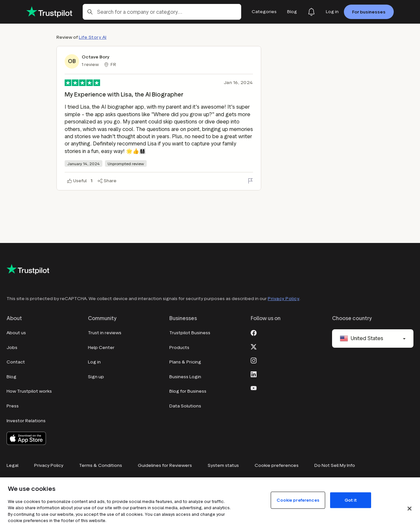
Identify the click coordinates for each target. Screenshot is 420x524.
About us (16, 333)
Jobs (12, 348)
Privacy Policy (283, 299)
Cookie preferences (277, 465)
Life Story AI (93, 37)
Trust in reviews (105, 333)
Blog (11, 377)
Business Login (185, 377)
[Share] (107, 181)
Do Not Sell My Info (335, 465)
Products (179, 348)
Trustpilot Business (190, 333)
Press (13, 406)
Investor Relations (26, 421)
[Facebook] (254, 332)
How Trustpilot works (29, 391)
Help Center (101, 348)
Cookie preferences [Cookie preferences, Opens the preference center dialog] (298, 500)
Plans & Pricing (185, 362)
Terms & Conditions (101, 465)
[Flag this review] (250, 181)
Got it (351, 500)
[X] (254, 346)
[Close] (409, 509)
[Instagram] (254, 360)
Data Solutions (185, 406)
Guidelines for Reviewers (165, 465)
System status (223, 465)
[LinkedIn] (254, 374)
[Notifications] (311, 12)
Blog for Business (188, 391)
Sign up (96, 377)
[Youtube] (254, 387)
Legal (12, 465)
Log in (94, 362)
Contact (16, 362)
